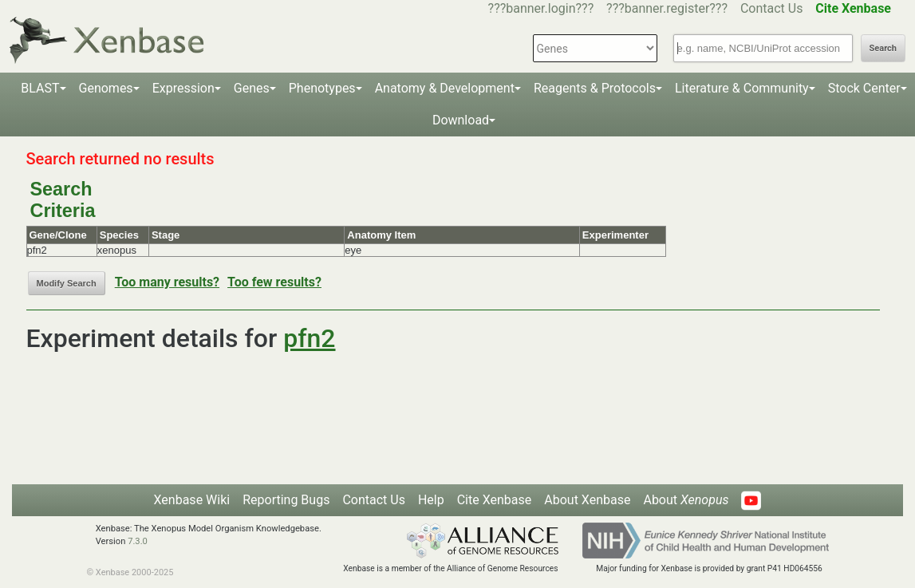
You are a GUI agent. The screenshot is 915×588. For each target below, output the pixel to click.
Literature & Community (742, 88)
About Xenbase (587, 500)
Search (883, 48)
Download (461, 120)
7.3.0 (138, 541)
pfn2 (309, 338)
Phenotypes (322, 88)
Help (431, 500)
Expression (183, 88)
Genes (252, 88)
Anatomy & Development (445, 88)
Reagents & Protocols (595, 88)
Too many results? (167, 282)
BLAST (40, 88)
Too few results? (274, 282)
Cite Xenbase (495, 500)
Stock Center (864, 88)
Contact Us (772, 8)
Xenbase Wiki (192, 500)
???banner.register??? (667, 8)
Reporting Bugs (286, 500)
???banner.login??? (541, 8)
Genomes (106, 88)
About (686, 500)
